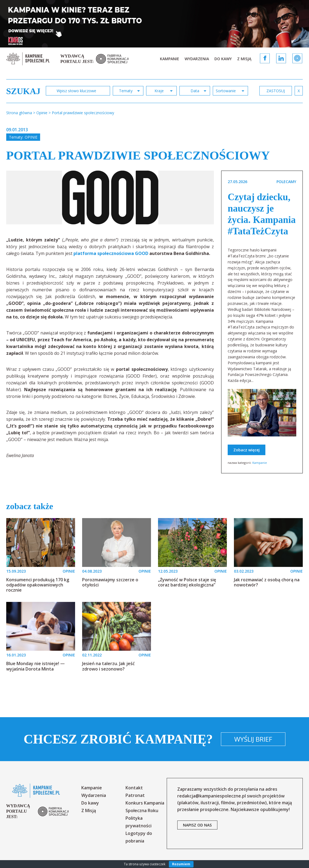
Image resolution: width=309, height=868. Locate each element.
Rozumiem (181, 864)
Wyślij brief (253, 739)
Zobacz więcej (247, 450)
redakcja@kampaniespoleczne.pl (212, 796)
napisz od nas (197, 825)
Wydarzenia (197, 59)
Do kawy (223, 59)
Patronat (135, 795)
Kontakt (134, 788)
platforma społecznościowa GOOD (111, 253)
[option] (110, 197)
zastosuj (276, 91)
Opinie (31, 137)
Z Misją (244, 59)
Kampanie (170, 59)
